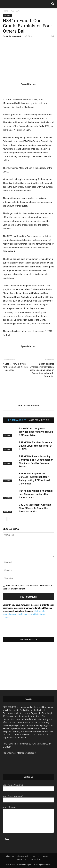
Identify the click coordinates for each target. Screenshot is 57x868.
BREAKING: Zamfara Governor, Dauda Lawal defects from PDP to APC (36, 446)
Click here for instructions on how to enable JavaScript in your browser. (25, 614)
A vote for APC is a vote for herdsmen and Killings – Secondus (15, 367)
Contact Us (22, 859)
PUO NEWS (15, 11)
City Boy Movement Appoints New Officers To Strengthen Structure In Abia (35, 508)
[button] (5, 4)
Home (5, 11)
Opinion (45, 856)
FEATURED (7, 436)
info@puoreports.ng (26, 753)
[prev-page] (5, 519)
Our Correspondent (13, 36)
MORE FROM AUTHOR (39, 420)
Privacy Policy (34, 859)
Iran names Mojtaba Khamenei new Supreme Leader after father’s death (36, 494)
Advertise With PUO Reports (28, 856)
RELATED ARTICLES (17, 420)
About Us (10, 856)
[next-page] (9, 519)
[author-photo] (28, 401)
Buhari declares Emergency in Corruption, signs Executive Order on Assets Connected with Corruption (42, 370)
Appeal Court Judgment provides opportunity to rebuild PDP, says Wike (36, 432)
